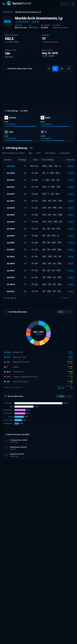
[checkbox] (5, 166)
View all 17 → (19, 387)
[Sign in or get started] (73, 4)
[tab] (49, 69)
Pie (61, 312)
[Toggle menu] (4, 4)
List (68, 312)
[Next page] (71, 298)
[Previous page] (57, 298)
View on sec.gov (61, 28)
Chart (60, 396)
